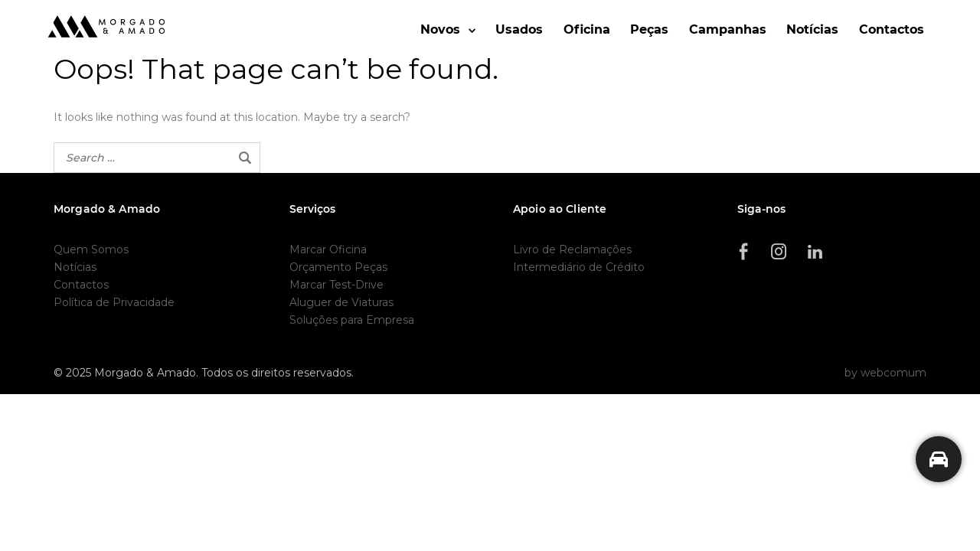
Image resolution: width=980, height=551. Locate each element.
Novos (440, 29)
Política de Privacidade (114, 302)
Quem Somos (91, 249)
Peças (649, 29)
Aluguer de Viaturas (341, 302)
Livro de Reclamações (572, 249)
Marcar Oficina (328, 249)
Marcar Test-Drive (336, 285)
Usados (519, 29)
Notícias (812, 29)
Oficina (587, 29)
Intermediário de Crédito (579, 267)
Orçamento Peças (338, 267)
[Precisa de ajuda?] (939, 459)
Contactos (892, 29)
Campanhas (728, 29)
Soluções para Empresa (352, 320)
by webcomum (885, 373)
